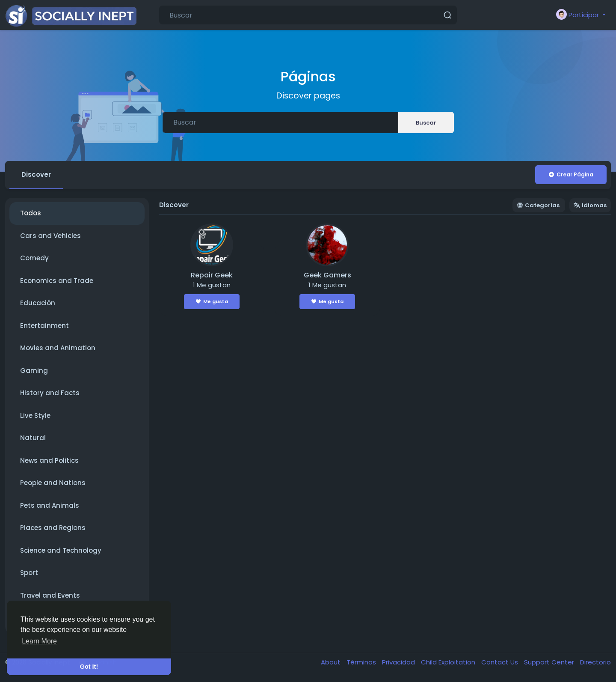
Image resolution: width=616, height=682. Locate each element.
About (332, 662)
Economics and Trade (57, 281)
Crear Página (571, 174)
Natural (33, 438)
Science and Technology (61, 550)
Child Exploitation (449, 662)
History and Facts (50, 393)
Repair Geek (212, 275)
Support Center (550, 662)
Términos (362, 662)
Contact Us (500, 662)
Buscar (426, 123)
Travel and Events (50, 595)
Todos (31, 213)
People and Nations (53, 483)
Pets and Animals (50, 505)
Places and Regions (53, 528)
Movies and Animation (58, 348)
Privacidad (399, 662)
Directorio (595, 662)
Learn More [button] (39, 641)
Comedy (34, 258)
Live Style (35, 415)
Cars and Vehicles (50, 236)
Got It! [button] (89, 667)
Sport (29, 573)
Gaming (34, 371)
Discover (36, 174)
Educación (38, 303)
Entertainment (44, 326)
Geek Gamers (327, 275)
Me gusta (212, 301)
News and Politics (49, 460)
